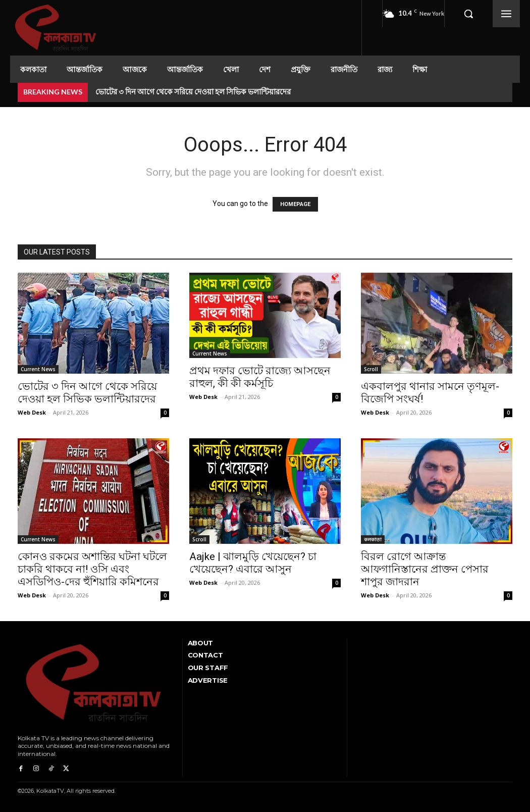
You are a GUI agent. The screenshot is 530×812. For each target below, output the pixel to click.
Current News (38, 369)
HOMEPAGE (295, 204)
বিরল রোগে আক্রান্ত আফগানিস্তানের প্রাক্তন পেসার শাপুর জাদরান (425, 569)
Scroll (371, 369)
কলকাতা (373, 539)
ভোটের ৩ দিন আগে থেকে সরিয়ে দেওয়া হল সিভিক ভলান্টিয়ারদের (193, 91)
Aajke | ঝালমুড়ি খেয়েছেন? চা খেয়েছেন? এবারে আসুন (253, 563)
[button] (468, 14)
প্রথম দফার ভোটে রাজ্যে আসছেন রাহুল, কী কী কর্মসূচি (260, 377)
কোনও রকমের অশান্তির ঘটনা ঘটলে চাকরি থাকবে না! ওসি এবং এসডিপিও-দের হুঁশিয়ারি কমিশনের (92, 569)
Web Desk (32, 412)
